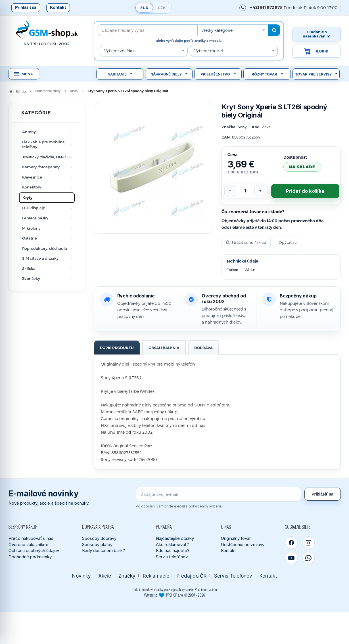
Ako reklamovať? (172, 545)
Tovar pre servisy (314, 74)
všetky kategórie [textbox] (217, 30)
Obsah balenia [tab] (164, 348)
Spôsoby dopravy (99, 538)
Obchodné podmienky (30, 557)
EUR (144, 8)
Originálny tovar (236, 538)
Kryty (27, 198)
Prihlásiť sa (26, 7)
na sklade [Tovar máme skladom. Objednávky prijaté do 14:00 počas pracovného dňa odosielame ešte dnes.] (302, 167)
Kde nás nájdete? (173, 550)
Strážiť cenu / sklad (246, 242)
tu (216, 589)
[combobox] (233, 30)
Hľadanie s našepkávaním (317, 34)
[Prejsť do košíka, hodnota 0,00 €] (317, 51)
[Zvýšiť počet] (260, 191)
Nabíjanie (117, 74)
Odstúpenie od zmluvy (243, 545)
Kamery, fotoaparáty (41, 167)
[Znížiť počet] (230, 191)
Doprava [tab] (203, 348)
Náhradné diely (166, 74)
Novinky (81, 576)
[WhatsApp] (308, 558)
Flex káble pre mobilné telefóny (43, 144)
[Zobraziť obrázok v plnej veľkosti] (153, 168)
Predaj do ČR (192, 576)
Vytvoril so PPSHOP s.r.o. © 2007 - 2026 (174, 595)
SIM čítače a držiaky (40, 258)
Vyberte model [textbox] (209, 51)
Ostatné (30, 238)
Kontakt (58, 7)
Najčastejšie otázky (175, 538)
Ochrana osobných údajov (34, 550)
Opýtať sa (288, 242)
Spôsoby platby (97, 545)
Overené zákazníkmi (28, 545)
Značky (127, 576)
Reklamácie (156, 576)
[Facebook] (291, 543)
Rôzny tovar (264, 74)
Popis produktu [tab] (117, 348)
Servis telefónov (172, 557)
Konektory (32, 187)
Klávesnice (32, 177)
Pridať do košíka (305, 191)
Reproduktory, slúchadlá (45, 248)
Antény (29, 132)
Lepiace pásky (35, 218)
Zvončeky (31, 278)
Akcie (105, 576)
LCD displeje (34, 208)
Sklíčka (29, 268)
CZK (162, 8)
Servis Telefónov (233, 576)
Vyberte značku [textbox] (119, 51)
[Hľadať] (274, 30)
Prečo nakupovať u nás (31, 538)
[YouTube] (291, 558)
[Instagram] (308, 543)
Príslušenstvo (215, 74)
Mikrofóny (31, 228)
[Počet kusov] (245, 191)
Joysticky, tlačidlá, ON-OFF (46, 157)
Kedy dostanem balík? (104, 550)
